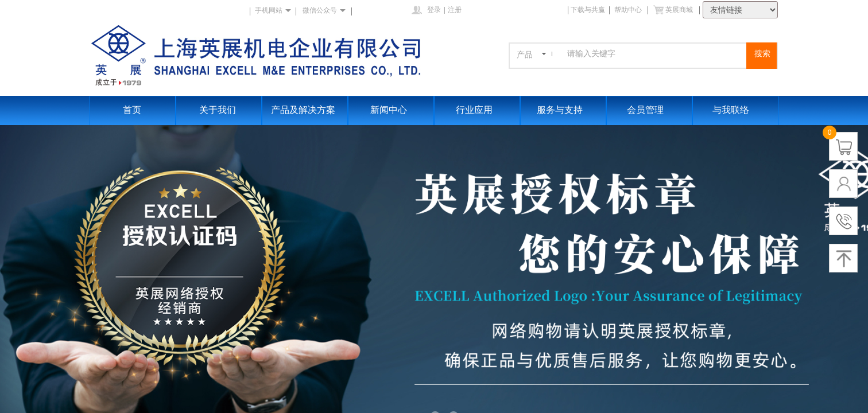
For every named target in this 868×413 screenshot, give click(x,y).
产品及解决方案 (303, 110)
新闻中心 (389, 110)
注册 (455, 10)
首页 (132, 110)
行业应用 (474, 110)
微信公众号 (320, 10)
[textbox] (655, 54)
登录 (434, 10)
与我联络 (731, 110)
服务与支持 (560, 110)
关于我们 (218, 110)
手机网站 (269, 10)
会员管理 (645, 110)
